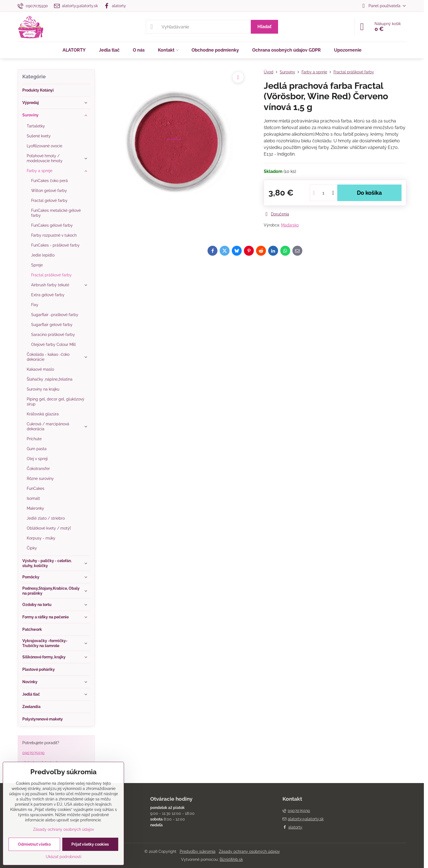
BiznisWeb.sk (231, 859)
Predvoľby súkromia (198, 851)
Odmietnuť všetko (34, 844)
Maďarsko (290, 225)
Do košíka (369, 193)
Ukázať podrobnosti (64, 857)
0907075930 (33, 753)
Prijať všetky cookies (90, 844)
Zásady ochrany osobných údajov (249, 851)
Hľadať (264, 27)
